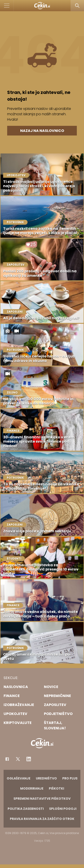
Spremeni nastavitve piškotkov (42, 799)
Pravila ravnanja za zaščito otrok (42, 819)
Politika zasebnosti (26, 809)
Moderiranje (32, 788)
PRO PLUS (70, 778)
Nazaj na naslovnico (42, 131)
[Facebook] (7, 759)
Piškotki (56, 788)
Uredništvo (46, 778)
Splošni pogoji (63, 809)
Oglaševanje (19, 778)
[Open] (7, 6)
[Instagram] (29, 759)
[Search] (77, 6)
